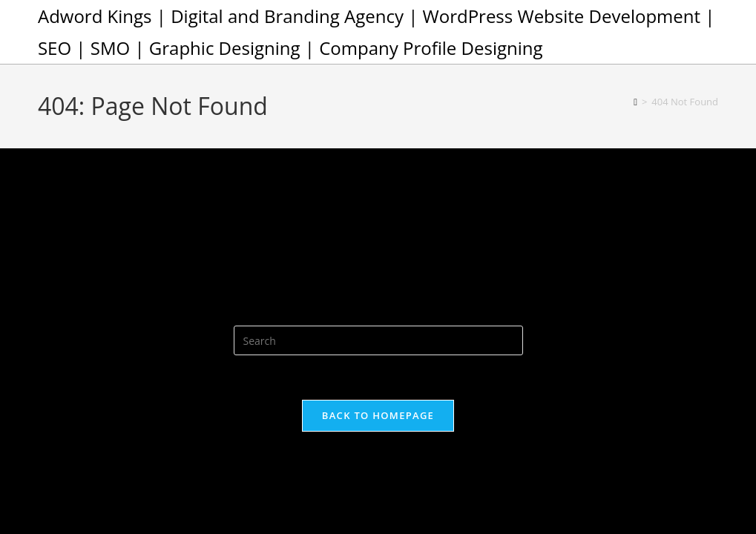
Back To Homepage (378, 415)
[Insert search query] (378, 340)
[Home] (635, 102)
